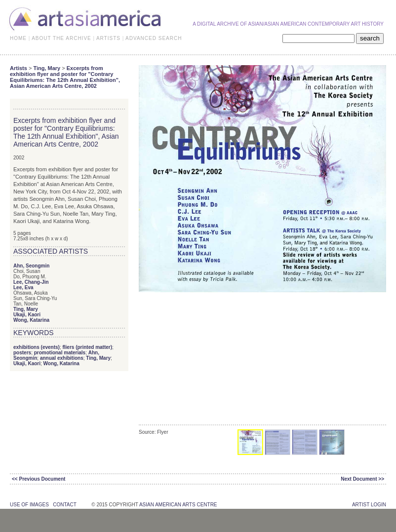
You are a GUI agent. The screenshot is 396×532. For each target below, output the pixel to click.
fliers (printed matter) (87, 347)
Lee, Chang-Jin (31, 282)
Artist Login (369, 505)
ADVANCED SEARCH (154, 38)
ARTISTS (108, 38)
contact (64, 505)
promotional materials (60, 353)
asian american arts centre (178, 505)
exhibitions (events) (37, 347)
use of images (29, 505)
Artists (19, 68)
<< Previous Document (39, 479)
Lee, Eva (23, 287)
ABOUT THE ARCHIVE (61, 38)
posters (22, 353)
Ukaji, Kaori (27, 315)
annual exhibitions (62, 358)
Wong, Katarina (31, 320)
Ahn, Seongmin (31, 266)
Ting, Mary (47, 68)
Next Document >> (362, 479)
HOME (18, 38)
